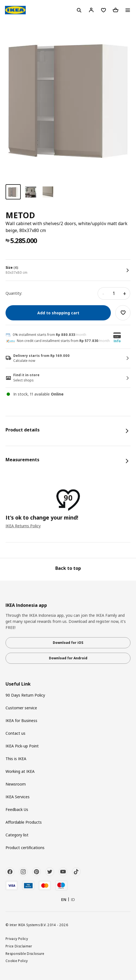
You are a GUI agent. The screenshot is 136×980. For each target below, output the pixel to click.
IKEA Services (18, 797)
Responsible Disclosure (25, 953)
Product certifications (25, 848)
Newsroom (16, 784)
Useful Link (18, 684)
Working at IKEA (20, 771)
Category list (17, 835)
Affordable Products (24, 822)
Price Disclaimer (19, 946)
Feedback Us (17, 809)
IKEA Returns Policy (23, 526)
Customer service (21, 708)
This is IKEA (16, 759)
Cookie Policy (17, 961)
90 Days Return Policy (25, 695)
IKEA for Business (21, 720)
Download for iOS (68, 643)
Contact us (15, 733)
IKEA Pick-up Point (22, 746)
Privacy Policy (17, 939)
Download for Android (68, 658)
